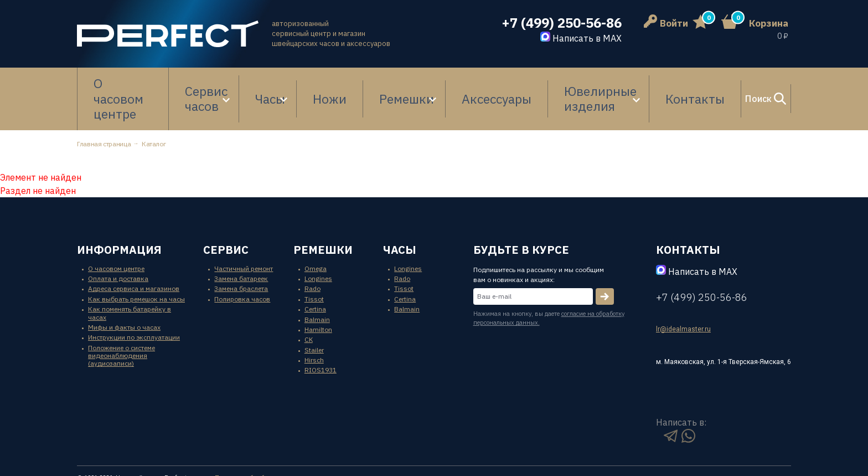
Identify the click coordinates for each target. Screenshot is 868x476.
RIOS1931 (321, 337)
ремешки (323, 216)
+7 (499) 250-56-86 (562, 23)
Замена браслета (241, 255)
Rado (312, 255)
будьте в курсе (521, 216)
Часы (282, 82)
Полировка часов (242, 265)
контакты (688, 216)
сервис (226, 216)
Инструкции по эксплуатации (134, 304)
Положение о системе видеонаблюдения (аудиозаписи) (122, 322)
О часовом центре (126, 82)
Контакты (644, 82)
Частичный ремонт (244, 235)
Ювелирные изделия (547, 82)
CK (309, 306)
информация (119, 216)
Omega (316, 235)
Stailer (314, 316)
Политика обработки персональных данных (283, 444)
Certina (315, 275)
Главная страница (104, 110)
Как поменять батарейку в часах (130, 279)
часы (400, 216)
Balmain (317, 286)
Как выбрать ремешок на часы (136, 265)
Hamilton (318, 296)
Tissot (314, 265)
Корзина (769, 23)
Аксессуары (458, 82)
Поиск (732, 82)
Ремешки (383, 82)
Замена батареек (241, 245)
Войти (666, 23)
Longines (318, 245)
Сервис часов (212, 82)
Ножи (334, 82)
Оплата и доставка (118, 245)
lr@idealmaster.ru (683, 295)
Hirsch (314, 326)
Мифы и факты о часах (124, 293)
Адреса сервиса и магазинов (134, 255)
